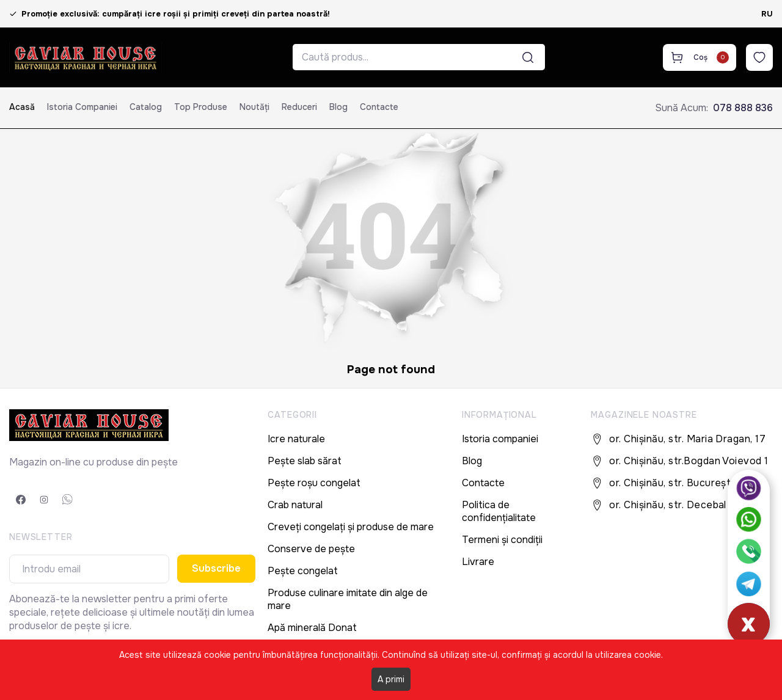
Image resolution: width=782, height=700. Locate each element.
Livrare (478, 562)
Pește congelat (303, 571)
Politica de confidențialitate (499, 511)
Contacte (379, 107)
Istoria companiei (82, 107)
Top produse (201, 107)
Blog (338, 107)
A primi (391, 679)
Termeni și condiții (502, 540)
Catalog (146, 107)
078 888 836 (743, 108)
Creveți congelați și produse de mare (351, 527)
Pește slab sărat (305, 461)
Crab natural (295, 505)
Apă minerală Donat (312, 628)
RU (767, 14)
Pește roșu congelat (314, 483)
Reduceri (299, 107)
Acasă (22, 107)
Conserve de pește (311, 549)
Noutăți (254, 107)
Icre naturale (296, 439)
